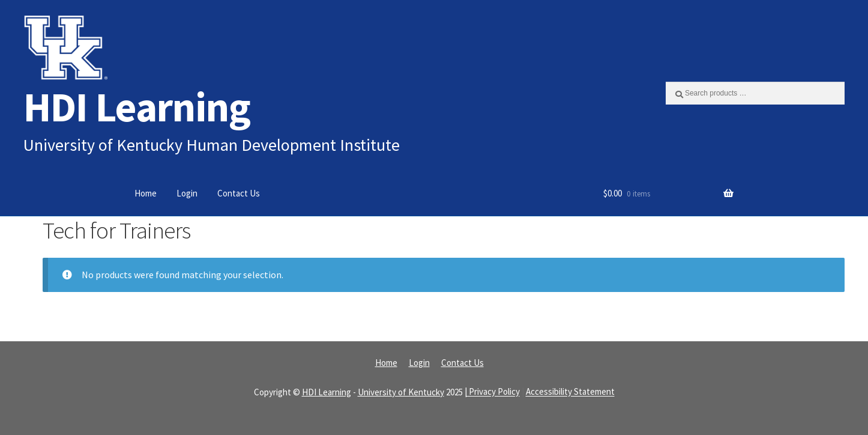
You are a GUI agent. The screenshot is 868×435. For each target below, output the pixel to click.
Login (187, 193)
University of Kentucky (401, 392)
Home (146, 193)
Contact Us (239, 193)
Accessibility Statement (570, 392)
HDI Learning (137, 107)
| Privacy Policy (492, 392)
